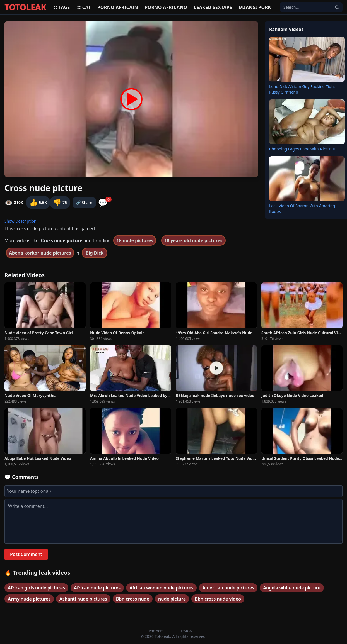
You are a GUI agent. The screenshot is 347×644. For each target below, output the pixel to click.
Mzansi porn (255, 7)
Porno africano (166, 7)
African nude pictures (97, 588)
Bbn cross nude (133, 599)
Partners (157, 631)
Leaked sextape (213, 7)
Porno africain (118, 7)
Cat (84, 7)
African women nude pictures (161, 588)
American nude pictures (228, 588)
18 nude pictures (135, 240)
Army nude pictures (29, 599)
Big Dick (95, 253)
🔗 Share (84, 202)
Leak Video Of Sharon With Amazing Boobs (302, 208)
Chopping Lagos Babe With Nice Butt (303, 149)
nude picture (172, 599)
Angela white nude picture (292, 588)
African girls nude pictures (36, 588)
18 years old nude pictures (193, 240)
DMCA (186, 631)
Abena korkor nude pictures (40, 253)
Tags (62, 7)
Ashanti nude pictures (83, 599)
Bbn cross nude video (218, 599)
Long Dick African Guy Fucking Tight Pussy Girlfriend (302, 89)
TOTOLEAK (25, 7)
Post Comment (26, 554)
